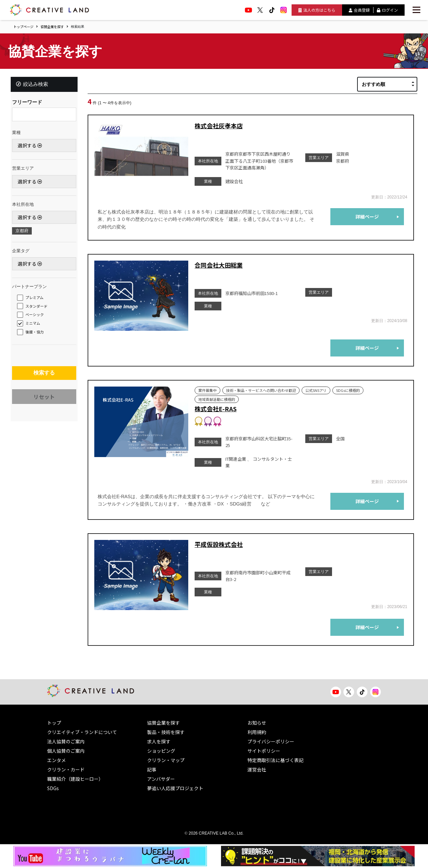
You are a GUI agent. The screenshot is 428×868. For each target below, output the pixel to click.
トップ (54, 723)
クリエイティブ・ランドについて (82, 732)
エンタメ (57, 760)
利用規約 (257, 732)
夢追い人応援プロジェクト (175, 788)
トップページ (23, 27)
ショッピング (161, 751)
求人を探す (159, 741)
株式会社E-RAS (216, 409)
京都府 (24, 233)
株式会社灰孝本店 (219, 126)
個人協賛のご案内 (66, 751)
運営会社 (257, 769)
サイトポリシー (264, 751)
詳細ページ (367, 216)
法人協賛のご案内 (66, 741)
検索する (44, 376)
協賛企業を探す (52, 27)
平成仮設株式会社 (219, 544)
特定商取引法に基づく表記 (276, 760)
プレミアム (36, 299)
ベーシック (37, 316)
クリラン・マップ (166, 760)
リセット (44, 401)
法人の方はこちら (317, 10)
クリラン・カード (66, 769)
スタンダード (38, 308)
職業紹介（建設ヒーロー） (75, 779)
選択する (32, 147)
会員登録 (359, 10)
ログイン (387, 10)
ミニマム (35, 325)
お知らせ (257, 723)
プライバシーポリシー (271, 741)
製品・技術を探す (166, 732)
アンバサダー (161, 779)
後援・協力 (37, 333)
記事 (152, 769)
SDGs (53, 788)
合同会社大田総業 (219, 265)
